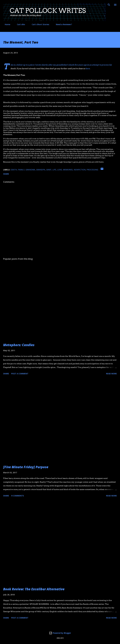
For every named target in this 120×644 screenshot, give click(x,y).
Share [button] (6, 174)
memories (68, 170)
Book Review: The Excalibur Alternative (34, 589)
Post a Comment (20, 374)
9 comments (18, 496)
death (14, 170)
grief (49, 170)
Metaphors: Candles (19, 345)
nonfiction (80, 170)
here (88, 69)
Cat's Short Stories (39, 24)
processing (92, 170)
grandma (30, 170)
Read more (111, 374)
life (54, 170)
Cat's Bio (19, 24)
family (21, 170)
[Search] (109, 5)
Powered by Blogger (60, 633)
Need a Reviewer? (62, 24)
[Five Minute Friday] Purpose (26, 467)
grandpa (41, 170)
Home (6, 24)
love (60, 170)
